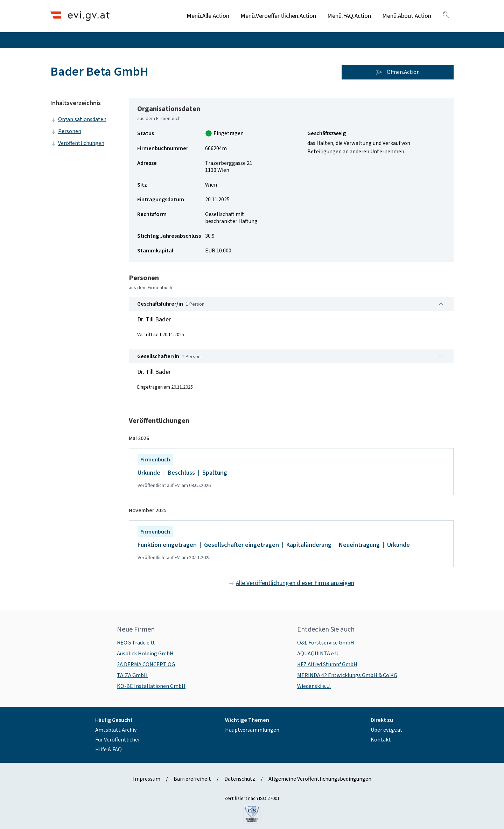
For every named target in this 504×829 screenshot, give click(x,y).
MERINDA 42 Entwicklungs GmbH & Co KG (347, 675)
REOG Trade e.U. (136, 643)
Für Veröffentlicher (118, 740)
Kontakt (381, 740)
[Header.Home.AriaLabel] (80, 16)
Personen (66, 131)
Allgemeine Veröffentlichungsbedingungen (320, 779)
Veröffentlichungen (77, 143)
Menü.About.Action (407, 16)
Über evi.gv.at (387, 730)
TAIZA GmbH (132, 675)
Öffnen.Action (398, 72)
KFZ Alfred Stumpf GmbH (327, 664)
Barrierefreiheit (192, 779)
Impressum (147, 779)
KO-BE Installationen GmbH (151, 686)
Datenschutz (240, 779)
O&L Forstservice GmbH (326, 643)
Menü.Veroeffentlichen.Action (278, 16)
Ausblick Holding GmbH (145, 654)
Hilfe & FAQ (108, 750)
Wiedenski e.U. (314, 686)
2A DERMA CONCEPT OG (146, 664)
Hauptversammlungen (252, 730)
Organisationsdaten (78, 119)
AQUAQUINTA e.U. (318, 654)
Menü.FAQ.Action (349, 16)
